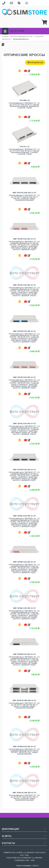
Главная (5, 36)
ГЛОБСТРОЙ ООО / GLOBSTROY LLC (21, 858)
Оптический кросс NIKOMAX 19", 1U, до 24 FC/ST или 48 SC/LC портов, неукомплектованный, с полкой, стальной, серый (25, 152)
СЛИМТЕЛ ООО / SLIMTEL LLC (15, 853)
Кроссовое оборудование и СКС (22, 36)
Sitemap (12, 866)
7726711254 (39, 853)
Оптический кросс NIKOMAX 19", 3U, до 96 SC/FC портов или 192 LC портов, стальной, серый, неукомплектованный (25, 798)
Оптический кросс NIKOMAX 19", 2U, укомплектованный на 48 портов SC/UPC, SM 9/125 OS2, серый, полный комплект (25, 752)
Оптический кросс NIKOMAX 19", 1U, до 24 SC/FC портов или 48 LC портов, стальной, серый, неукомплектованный (25, 198)
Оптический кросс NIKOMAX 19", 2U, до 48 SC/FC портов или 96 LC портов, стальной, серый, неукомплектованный (25, 706)
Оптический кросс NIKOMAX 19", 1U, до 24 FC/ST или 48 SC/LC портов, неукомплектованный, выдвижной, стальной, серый (25, 105)
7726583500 (19, 860)
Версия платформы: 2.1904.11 (28, 866)
